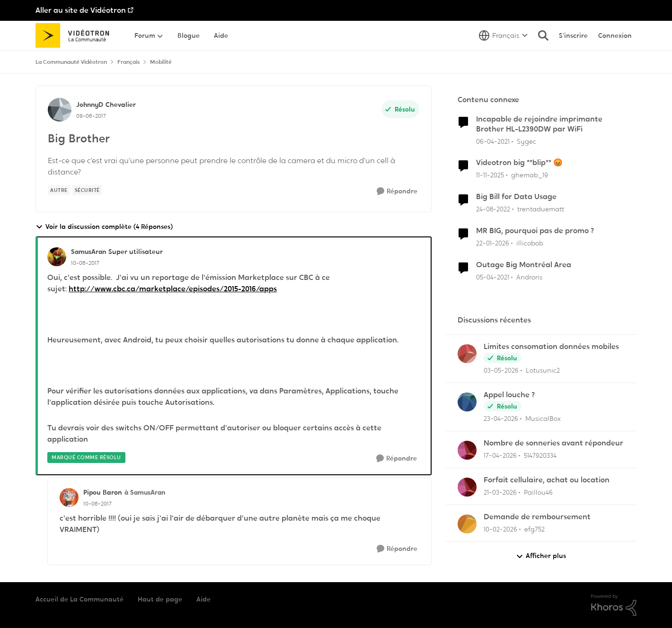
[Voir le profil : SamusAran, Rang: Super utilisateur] (57, 257)
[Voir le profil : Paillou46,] (467, 487)
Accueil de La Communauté (80, 599)
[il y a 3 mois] (501, 371)
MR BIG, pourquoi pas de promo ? (535, 231)
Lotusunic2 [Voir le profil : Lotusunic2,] (543, 370)
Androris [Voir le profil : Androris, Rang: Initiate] (529, 277)
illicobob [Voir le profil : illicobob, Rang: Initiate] (530, 243)
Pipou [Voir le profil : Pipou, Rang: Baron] (92, 492)
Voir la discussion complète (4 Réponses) (104, 227)
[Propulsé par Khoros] (614, 605)
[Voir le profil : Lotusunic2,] (467, 354)
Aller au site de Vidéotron (81, 10)
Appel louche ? (509, 395)
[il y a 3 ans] (493, 209)
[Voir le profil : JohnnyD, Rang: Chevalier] (60, 110)
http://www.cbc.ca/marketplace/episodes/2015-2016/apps (173, 289)
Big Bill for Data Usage (516, 197)
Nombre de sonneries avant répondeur (553, 443)
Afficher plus (541, 556)
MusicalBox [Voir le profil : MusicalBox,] (543, 419)
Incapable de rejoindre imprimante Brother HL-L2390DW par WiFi (539, 124)
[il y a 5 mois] (500, 529)
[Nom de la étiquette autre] (59, 190)
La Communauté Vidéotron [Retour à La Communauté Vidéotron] (71, 62)
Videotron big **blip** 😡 (519, 163)
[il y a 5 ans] (493, 141)
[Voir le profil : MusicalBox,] (467, 402)
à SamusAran (145, 492)
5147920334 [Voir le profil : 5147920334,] (540, 455)
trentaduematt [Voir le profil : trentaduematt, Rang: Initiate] (541, 209)
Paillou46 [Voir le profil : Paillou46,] (538, 492)
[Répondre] (397, 191)
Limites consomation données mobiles (551, 347)
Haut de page (160, 599)
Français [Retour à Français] (128, 62)
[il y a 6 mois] (493, 243)
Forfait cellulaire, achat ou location (547, 480)
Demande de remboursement (537, 517)
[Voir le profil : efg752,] (467, 524)
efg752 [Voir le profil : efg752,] (535, 529)
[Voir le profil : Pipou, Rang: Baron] (69, 497)
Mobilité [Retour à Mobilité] (161, 62)
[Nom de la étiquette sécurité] (87, 190)
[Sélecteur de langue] (503, 35)
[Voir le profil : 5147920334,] (467, 450)
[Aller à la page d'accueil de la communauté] (75, 35)
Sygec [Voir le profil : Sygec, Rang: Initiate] (526, 141)
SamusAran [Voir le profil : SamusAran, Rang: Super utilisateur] (88, 252)
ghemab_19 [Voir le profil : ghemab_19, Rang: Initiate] (530, 175)
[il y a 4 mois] (500, 493)
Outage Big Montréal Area (524, 265)
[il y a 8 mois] (490, 175)
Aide (203, 599)
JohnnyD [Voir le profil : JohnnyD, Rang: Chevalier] (90, 105)
